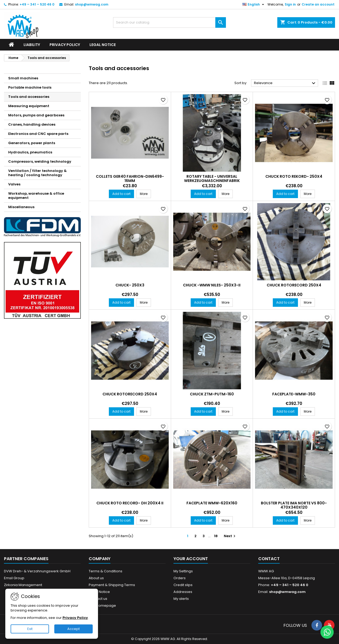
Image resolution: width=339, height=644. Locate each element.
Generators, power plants (32, 143)
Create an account (318, 4)
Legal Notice (103, 45)
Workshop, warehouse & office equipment (36, 196)
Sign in (290, 4)
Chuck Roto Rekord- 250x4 (294, 176)
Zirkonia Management (23, 585)
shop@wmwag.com (92, 4)
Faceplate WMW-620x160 (212, 503)
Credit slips (183, 585)
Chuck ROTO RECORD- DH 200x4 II (130, 503)
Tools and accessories (29, 97)
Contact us (98, 599)
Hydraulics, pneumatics (30, 152)
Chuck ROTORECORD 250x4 (294, 285)
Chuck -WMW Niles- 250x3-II (212, 285)
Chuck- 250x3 (130, 285)
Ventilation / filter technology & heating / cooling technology (37, 173)
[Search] (170, 22)
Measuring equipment (29, 106)
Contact (269, 559)
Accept (73, 629)
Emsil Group (14, 578)
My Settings (183, 571)
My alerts (181, 599)
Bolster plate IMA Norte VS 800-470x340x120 (294, 505)
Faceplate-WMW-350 (294, 394)
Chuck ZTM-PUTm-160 (212, 394)
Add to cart (121, 194)
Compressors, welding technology (40, 161)
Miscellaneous (21, 207)
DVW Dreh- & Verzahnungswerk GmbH (37, 571)
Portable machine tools (30, 87)
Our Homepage (102, 606)
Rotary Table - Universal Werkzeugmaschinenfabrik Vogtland (212, 181)
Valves (14, 184)
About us (96, 578)
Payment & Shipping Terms (112, 585)
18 (216, 536)
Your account (191, 559)
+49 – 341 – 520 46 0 (37, 4)
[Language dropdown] (254, 4)
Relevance (285, 83)
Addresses (183, 592)
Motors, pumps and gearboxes (36, 115)
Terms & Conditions (106, 571)
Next (230, 536)
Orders (180, 578)
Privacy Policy (65, 45)
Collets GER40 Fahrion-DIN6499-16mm (130, 179)
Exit (30, 629)
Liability (32, 45)
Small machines (23, 78)
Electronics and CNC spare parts (38, 134)
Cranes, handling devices (32, 124)
